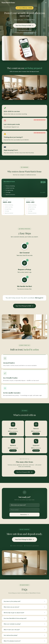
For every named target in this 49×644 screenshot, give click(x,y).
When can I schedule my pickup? (24, 624)
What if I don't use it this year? (24, 630)
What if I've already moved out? (24, 641)
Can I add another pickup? (24, 635)
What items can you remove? (24, 607)
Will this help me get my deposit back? (24, 613)
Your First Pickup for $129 (24, 25)
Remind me (25, 515)
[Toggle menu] (46, 3)
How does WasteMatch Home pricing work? (24, 618)
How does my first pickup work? (24, 601)
